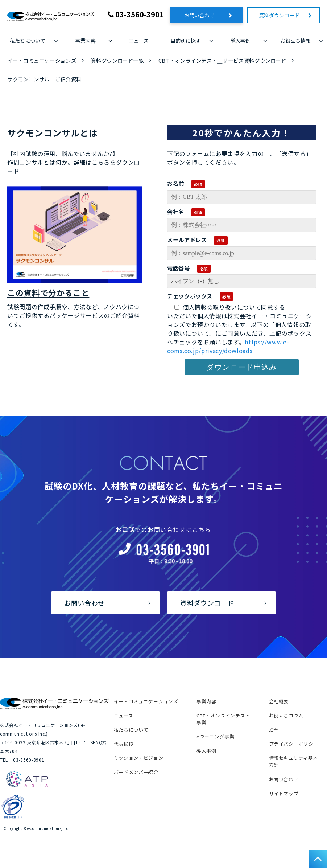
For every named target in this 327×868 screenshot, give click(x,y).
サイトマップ (284, 793)
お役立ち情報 (295, 41)
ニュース (139, 41)
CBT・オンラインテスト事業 (223, 719)
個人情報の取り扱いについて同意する (230, 307)
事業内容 (86, 41)
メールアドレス (187, 239)
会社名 (176, 212)
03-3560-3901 (140, 14)
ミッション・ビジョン (138, 758)
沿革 (274, 730)
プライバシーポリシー (294, 744)
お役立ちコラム (286, 715)
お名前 (176, 183)
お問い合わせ (204, 15)
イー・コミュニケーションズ (42, 60)
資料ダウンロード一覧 (117, 60)
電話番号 (179, 268)
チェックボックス (190, 296)
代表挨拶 (124, 744)
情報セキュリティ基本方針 (293, 761)
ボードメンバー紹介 (136, 772)
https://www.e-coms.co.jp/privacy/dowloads (228, 346)
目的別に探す (186, 41)
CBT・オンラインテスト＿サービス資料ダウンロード (222, 60)
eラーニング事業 (215, 736)
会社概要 (279, 701)
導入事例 (240, 41)
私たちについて (28, 41)
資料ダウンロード (282, 15)
